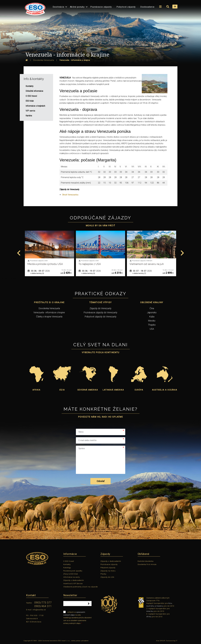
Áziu (170, 603)
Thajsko (152, 325)
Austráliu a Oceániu (155, 606)
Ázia (62, 390)
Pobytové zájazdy (126, 7)
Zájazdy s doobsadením (74, 580)
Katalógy (67, 568)
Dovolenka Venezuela (49, 308)
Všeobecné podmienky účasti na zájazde (81, 587)
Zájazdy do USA (107, 577)
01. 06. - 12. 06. (39, 271)
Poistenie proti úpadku (73, 571)
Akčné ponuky (77, 7)
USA (152, 329)
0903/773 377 (43, 603)
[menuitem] (34, 8)
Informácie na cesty (72, 577)
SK (175, 7)
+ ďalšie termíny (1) (37, 273)
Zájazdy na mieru (108, 571)
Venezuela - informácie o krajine (49, 312)
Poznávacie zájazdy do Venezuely (100, 312)
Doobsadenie (147, 7)
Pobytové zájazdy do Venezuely (100, 317)
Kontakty (67, 564)
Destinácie (58, 7)
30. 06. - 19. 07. (141, 271)
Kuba (152, 317)
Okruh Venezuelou (70, 195)
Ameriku (150, 611)
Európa (139, 390)
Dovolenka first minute (147, 564)
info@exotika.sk (39, 610)
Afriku (149, 617)
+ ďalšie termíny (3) (88, 273)
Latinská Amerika (113, 390)
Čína (152, 308)
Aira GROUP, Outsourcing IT (167, 641)
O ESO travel (69, 561)
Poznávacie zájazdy (101, 7)
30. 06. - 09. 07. (90, 271)
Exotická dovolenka (146, 561)
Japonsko (152, 312)
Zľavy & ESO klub (71, 574)
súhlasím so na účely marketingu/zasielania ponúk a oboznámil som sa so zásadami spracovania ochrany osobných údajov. (77, 617)
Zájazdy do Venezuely (100, 308)
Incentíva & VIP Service (73, 584)
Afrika (36, 390)
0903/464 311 (43, 606)
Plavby (103, 574)
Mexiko (152, 321)
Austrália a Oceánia (165, 390)
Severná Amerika (88, 390)
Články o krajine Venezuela (49, 317)
